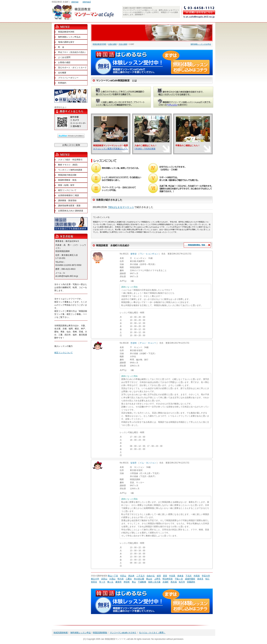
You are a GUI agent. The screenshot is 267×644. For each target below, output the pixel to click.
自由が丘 (151, 576)
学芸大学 (206, 576)
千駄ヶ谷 (179, 579)
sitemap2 (87, 2)
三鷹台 (129, 579)
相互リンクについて (67, 190)
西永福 (174, 582)
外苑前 (197, 576)
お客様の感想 (64, 62)
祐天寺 (182, 582)
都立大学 (95, 579)
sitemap (75, 2)
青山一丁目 (113, 576)
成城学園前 (190, 579)
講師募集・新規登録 (67, 200)
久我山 (112, 579)
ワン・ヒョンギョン (149, 254)
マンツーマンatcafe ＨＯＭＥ (123, 633)
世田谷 (94, 582)
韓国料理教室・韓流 (67, 180)
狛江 (207, 579)
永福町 (166, 582)
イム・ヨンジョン (148, 463)
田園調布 (191, 582)
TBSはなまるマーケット (121, 207)
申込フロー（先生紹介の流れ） (72, 52)
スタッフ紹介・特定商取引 (70, 160)
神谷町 (127, 582)
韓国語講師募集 (100, 633)
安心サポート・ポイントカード (72, 68)
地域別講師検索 (61, 633)
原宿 (165, 576)
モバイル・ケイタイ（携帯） (152, 633)
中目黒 (172, 576)
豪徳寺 (119, 582)
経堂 (159, 576)
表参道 (180, 576)
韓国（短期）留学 (66, 185)
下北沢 (189, 576)
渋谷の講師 (123, 44)
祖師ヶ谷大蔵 (154, 582)
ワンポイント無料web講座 (70, 170)
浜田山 (104, 579)
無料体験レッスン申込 (81, 633)
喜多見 (200, 579)
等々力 (102, 582)
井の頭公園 (139, 579)
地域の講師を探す (66, 42)
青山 (134, 582)
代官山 (123, 576)
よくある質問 (64, 57)
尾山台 (149, 579)
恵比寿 (131, 576)
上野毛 (157, 579)
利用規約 (62, 83)
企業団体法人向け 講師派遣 (71, 211)
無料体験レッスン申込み (69, 37)
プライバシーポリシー (68, 78)
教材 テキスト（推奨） (69, 165)
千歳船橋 (142, 582)
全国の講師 (112, 44)
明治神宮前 (168, 579)
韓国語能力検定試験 (67, 175)
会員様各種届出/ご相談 (69, 195)
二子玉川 (140, 576)
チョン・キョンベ (148, 343)
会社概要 (62, 73)
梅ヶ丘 (110, 582)
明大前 (121, 579)
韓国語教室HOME (99, 44)
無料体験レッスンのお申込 (201, 44)
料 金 (61, 47)
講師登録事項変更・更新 (69, 206)
